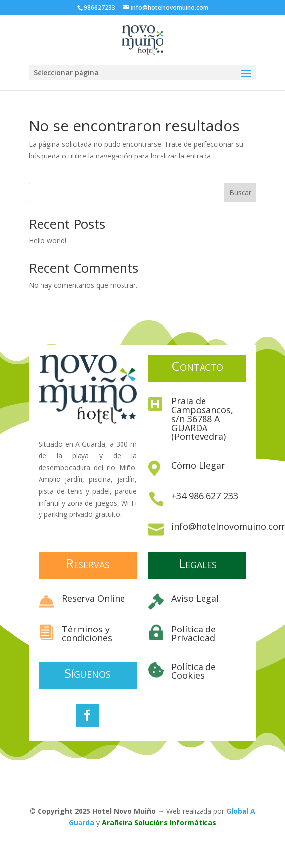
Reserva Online (93, 598)
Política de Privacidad (194, 633)
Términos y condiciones (87, 633)
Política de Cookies (194, 671)
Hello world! (47, 241)
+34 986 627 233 (205, 496)
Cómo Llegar (198, 465)
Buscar (240, 192)
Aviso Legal (195, 598)
